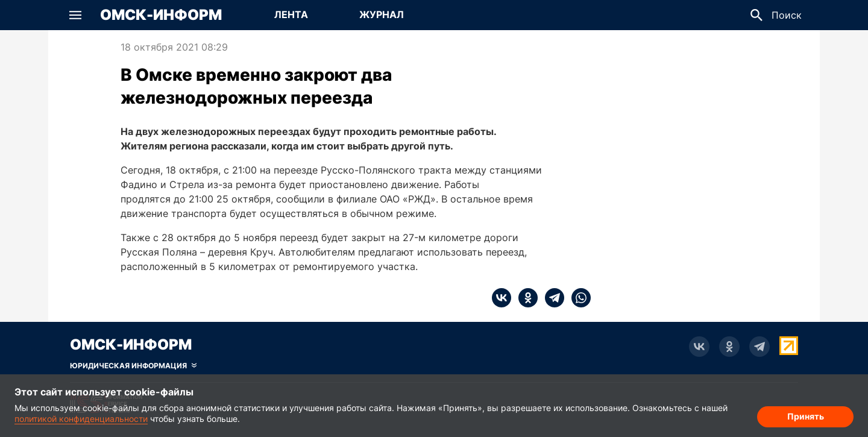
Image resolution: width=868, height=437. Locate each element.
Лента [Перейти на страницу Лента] (291, 14)
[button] (75, 15)
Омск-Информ (161, 15)
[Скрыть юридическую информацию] (133, 366)
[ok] (524, 298)
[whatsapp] (577, 298)
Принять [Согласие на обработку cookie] (806, 416)
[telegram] (551, 298)
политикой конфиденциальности (81, 419)
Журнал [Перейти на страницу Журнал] (382, 14)
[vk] (502, 298)
